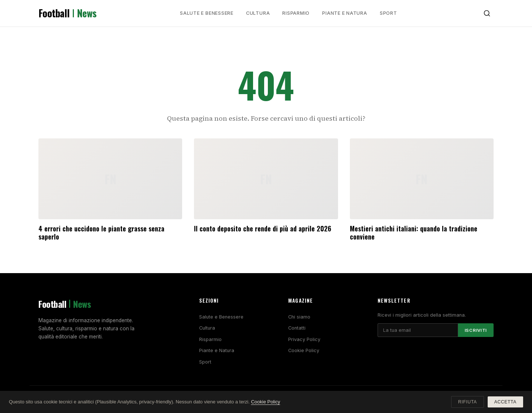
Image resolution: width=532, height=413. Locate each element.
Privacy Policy (304, 339)
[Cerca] (487, 13)
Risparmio (296, 13)
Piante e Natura (345, 13)
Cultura (258, 13)
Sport (388, 13)
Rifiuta (468, 402)
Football (68, 13)
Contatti (297, 328)
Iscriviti (476, 330)
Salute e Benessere (207, 13)
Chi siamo (299, 317)
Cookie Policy (304, 350)
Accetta (505, 402)
